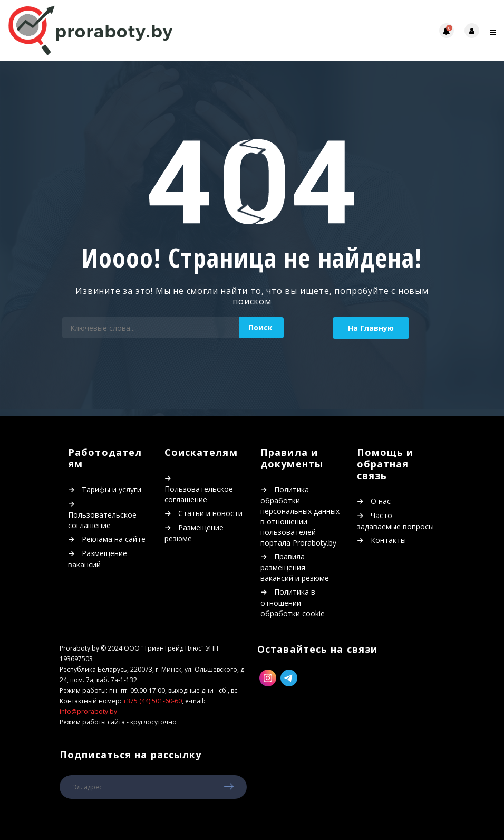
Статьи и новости (210, 513)
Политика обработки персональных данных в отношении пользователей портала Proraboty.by (300, 516)
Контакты (388, 540)
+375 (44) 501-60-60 (152, 701)
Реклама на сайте (114, 539)
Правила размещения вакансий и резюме (295, 567)
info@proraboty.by (88, 712)
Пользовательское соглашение (102, 520)
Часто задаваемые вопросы (395, 521)
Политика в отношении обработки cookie (293, 603)
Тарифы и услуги (112, 489)
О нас (381, 501)
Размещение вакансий (98, 559)
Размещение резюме (194, 533)
